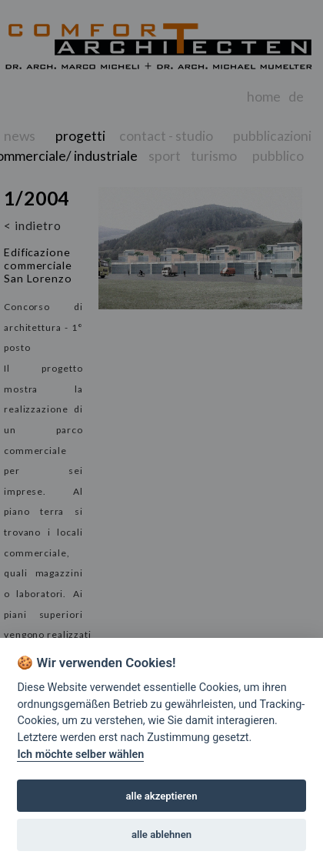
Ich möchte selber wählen (80, 754)
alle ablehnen (161, 835)
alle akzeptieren (162, 796)
